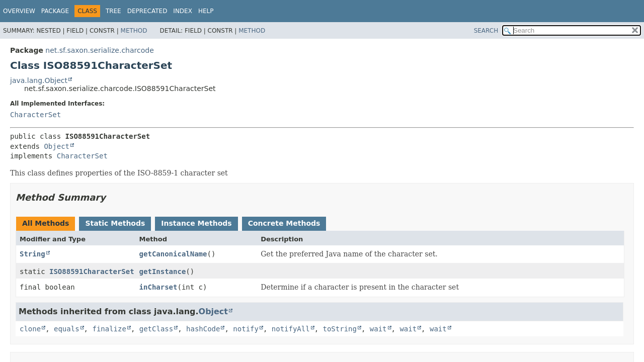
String (32, 254)
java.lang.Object (39, 80)
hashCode (203, 329)
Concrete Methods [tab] (284, 223)
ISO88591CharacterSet (92, 271)
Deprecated (147, 11)
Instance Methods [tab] (196, 223)
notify (246, 329)
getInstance (163, 271)
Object (57, 146)
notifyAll (291, 329)
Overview (19, 11)
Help (206, 11)
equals (67, 329)
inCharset (158, 287)
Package (55, 11)
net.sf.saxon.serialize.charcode (99, 50)
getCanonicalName (173, 254)
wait (378, 329)
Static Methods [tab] (115, 223)
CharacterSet (35, 115)
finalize (109, 329)
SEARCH (486, 31)
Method (134, 31)
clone (30, 329)
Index (183, 11)
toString (340, 329)
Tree (113, 11)
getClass (156, 329)
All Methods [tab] (46, 223)
